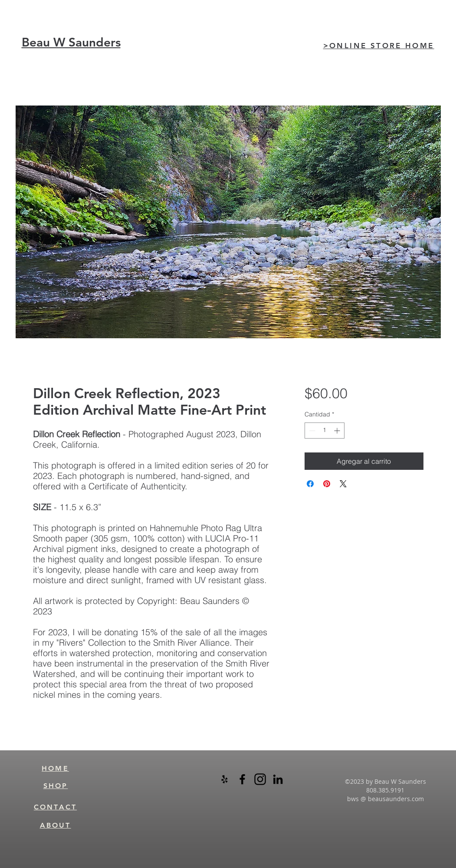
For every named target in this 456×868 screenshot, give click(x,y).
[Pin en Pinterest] (327, 484)
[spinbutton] (325, 431)
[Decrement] (311, 431)
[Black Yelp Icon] (225, 779)
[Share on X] (343, 484)
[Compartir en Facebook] (310, 484)
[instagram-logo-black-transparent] (260, 779)
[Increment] (338, 431)
